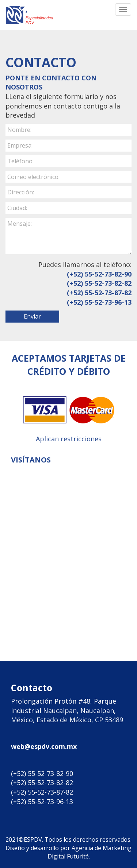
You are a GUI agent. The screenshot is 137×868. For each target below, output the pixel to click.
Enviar (32, 316)
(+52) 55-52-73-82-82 (99, 283)
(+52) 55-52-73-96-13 (99, 302)
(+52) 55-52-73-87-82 (99, 293)
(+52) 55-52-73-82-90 (99, 274)
